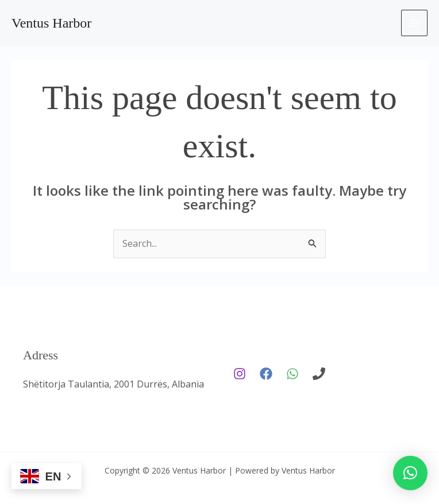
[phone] (319, 374)
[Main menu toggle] (414, 23)
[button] (410, 473)
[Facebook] (266, 374)
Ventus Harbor (51, 23)
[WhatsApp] (292, 374)
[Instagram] (240, 374)
